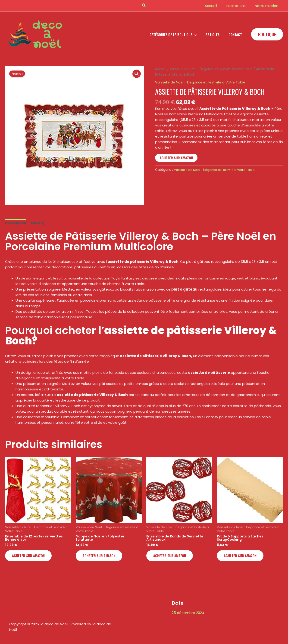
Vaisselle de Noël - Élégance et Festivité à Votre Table (214, 69)
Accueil (161, 69)
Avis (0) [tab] (39, 223)
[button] (144, 6)
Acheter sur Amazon (176, 158)
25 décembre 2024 (188, 614)
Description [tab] (16, 223)
